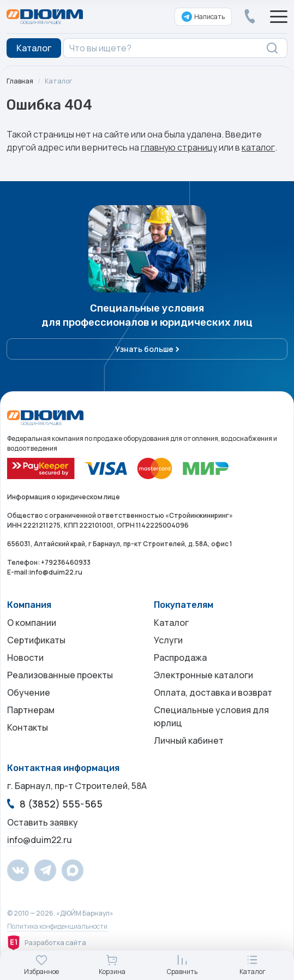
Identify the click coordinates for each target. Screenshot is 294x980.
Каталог (59, 81)
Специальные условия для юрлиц (211, 716)
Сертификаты (36, 640)
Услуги (168, 640)
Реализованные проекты (60, 675)
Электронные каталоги (203, 675)
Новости (25, 658)
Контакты (28, 727)
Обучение (29, 692)
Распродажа (180, 658)
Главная (20, 81)
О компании (32, 623)
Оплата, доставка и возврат (213, 692)
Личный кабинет (189, 740)
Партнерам (31, 710)
